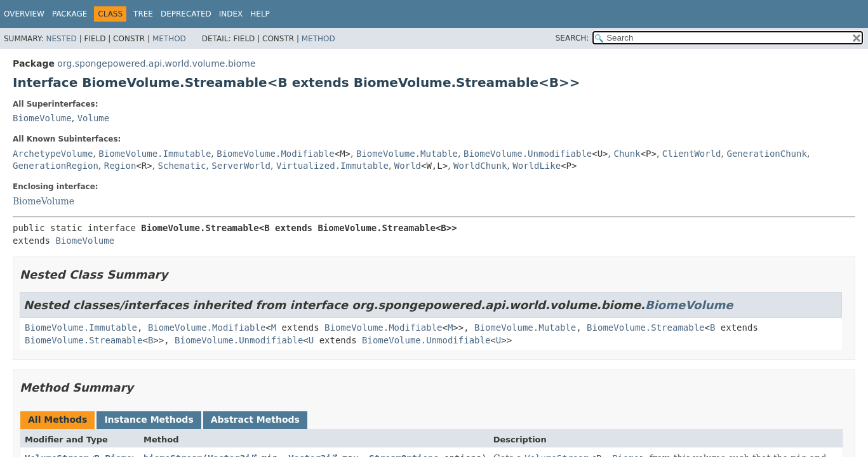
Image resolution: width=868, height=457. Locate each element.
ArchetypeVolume (53, 154)
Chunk (627, 154)
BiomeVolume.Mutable (407, 154)
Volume (94, 118)
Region (120, 166)
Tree (143, 14)
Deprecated (186, 14)
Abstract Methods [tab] (255, 420)
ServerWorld (241, 166)
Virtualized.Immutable (332, 166)
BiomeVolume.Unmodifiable (528, 154)
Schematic (182, 166)
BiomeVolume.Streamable (645, 328)
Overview (24, 14)
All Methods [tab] (57, 420)
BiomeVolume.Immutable (155, 154)
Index (231, 14)
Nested (61, 39)
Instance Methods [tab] (149, 420)
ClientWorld (692, 154)
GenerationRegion (56, 166)
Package (70, 14)
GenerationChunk (766, 154)
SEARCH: (572, 38)
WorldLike (537, 166)
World (408, 166)
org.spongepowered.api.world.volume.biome (156, 63)
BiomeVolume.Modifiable (275, 154)
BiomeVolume (42, 118)
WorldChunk (480, 166)
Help (260, 14)
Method (169, 39)
